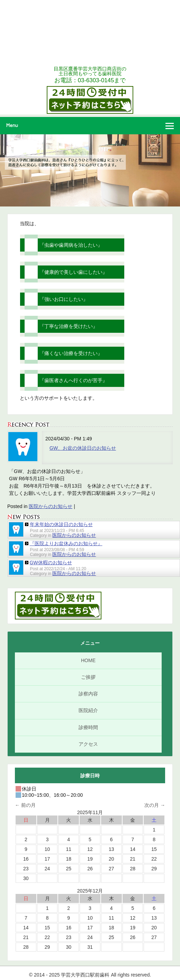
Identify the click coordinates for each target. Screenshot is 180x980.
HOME (88, 660)
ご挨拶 (88, 677)
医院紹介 (88, 710)
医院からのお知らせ (51, 506)
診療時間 (88, 727)
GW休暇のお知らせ (51, 563)
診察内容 (88, 694)
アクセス (88, 744)
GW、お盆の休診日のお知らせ (83, 448)
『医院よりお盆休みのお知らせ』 (66, 543)
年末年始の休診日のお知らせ (61, 524)
